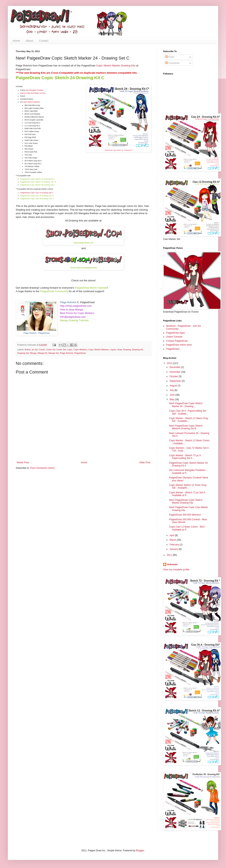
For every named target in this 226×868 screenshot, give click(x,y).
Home (16, 41)
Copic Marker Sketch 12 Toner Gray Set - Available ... (188, 486)
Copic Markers (80, 350)
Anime (28, 350)
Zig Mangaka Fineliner (35, 90)
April (172, 535)
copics (113, 350)
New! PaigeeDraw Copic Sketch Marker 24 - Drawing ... (186, 405)
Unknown (172, 564)
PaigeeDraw (80, 353)
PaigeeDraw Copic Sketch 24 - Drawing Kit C (119, 150)
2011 (170, 555)
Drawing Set (23, 353)
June (172, 395)
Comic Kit (51, 350)
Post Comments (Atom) (42, 468)
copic (70, 350)
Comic (42, 350)
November (175, 372)
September (176, 381)
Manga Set (53, 353)
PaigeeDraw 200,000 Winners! (185, 515)
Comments (172, 63)
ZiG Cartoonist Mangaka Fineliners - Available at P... (188, 472)
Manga (33, 353)
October (174, 376)
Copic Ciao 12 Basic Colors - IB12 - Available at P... (188, 528)
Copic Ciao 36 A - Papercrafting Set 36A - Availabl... (188, 412)
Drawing (127, 350)
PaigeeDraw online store (179, 345)
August (174, 386)
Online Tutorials (174, 337)
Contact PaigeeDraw (177, 341)
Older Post (145, 462)
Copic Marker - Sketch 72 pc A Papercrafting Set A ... (185, 457)
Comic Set (61, 350)
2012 (170, 363)
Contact (44, 41)
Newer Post (23, 462)
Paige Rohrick (67, 353)
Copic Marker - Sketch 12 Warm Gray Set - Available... (189, 420)
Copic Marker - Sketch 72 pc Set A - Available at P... (188, 494)
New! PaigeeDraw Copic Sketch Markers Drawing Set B (186, 427)
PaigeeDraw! (173, 349)
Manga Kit (43, 353)
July (172, 390)
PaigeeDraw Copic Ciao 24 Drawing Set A (37, 193)
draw (120, 350)
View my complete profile (176, 570)
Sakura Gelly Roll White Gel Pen (33, 93)
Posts (170, 57)
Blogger (140, 851)
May (172, 399)
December (175, 367)
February (175, 545)
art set (35, 350)
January (174, 549)
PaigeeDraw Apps (175, 333)
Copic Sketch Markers (31, 102)
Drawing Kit (137, 350)
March (173, 540)
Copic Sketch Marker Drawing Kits (116, 66)
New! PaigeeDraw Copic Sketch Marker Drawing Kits (186, 501)
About (29, 41)
